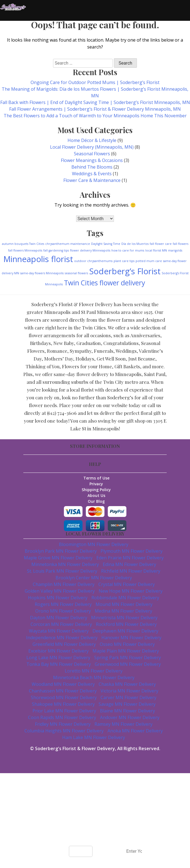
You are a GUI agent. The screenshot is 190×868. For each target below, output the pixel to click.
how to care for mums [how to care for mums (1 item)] (128, 250)
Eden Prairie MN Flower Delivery (130, 558)
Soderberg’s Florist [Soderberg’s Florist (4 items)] (125, 271)
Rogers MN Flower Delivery (63, 604)
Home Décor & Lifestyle (92, 140)
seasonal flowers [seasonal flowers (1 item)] (76, 273)
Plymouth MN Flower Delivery (132, 551)
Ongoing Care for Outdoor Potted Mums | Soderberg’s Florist (95, 82)
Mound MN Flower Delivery (124, 604)
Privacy (97, 484)
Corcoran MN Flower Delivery (61, 624)
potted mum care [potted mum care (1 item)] (149, 261)
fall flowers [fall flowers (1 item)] (181, 244)
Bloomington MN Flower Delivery (94, 544)
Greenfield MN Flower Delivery (64, 644)
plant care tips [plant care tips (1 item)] (124, 261)
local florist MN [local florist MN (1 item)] (156, 250)
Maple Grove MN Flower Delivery (58, 558)
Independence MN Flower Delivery (62, 638)
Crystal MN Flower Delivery (127, 584)
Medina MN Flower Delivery (123, 611)
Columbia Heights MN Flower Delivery (64, 731)
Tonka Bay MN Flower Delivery (59, 664)
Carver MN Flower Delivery (128, 697)
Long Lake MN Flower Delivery (58, 658)
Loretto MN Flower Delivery (94, 671)
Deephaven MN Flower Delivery (125, 631)
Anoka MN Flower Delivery (135, 731)
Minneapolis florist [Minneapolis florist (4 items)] (38, 259)
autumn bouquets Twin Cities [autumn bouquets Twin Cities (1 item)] (23, 244)
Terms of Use (96, 478)
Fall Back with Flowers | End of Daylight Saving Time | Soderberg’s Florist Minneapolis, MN (95, 102)
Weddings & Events (92, 174)
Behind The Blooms (92, 167)
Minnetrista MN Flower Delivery (124, 618)
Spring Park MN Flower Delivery (127, 658)
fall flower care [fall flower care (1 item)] (161, 244)
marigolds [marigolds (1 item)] (175, 250)
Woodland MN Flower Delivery (63, 684)
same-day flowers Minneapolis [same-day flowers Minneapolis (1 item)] (42, 273)
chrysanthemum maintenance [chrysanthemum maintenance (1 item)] (68, 244)
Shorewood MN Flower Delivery (64, 697)
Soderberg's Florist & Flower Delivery (75, 748)
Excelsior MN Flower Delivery (58, 651)
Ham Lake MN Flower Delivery (94, 737)
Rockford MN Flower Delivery (126, 624)
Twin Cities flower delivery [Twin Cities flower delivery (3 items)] (104, 283)
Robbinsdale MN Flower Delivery (125, 598)
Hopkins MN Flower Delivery (58, 598)
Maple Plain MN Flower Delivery (126, 651)
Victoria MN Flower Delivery (129, 691)
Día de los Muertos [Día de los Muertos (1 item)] (135, 244)
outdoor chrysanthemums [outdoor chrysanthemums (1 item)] (93, 261)
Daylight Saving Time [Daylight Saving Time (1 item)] (106, 244)
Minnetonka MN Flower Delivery (65, 564)
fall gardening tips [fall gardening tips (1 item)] (56, 250)
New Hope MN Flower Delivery (131, 591)
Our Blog (97, 501)
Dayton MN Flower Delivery (59, 618)
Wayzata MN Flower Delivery (59, 631)
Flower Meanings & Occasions (92, 160)
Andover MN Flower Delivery (130, 717)
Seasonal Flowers (92, 154)
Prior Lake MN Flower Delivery (64, 711)
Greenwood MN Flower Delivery (128, 664)
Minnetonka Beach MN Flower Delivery (94, 677)
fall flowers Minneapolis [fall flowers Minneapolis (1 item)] (25, 250)
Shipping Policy (97, 490)
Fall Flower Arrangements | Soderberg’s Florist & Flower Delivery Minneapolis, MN (95, 109)
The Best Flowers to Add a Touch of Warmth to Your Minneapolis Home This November (95, 116)
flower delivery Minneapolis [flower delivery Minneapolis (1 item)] (90, 250)
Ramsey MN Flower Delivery (123, 724)
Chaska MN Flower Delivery (127, 684)
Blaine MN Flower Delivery (127, 711)
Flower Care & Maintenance (92, 180)
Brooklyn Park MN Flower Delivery (61, 551)
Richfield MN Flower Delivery (131, 571)
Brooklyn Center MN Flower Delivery (94, 578)
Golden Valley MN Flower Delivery (60, 591)
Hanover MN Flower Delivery (131, 638)
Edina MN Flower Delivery (129, 564)
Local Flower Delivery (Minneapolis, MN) (92, 147)
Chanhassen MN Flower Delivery (63, 691)
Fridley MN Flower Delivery (63, 724)
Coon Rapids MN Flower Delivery (62, 717)
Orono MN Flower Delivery (63, 611)
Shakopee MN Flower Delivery (63, 704)
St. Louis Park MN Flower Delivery (62, 571)
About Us (96, 495)
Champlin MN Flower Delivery (64, 584)
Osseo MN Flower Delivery (127, 644)
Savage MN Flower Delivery (127, 704)
